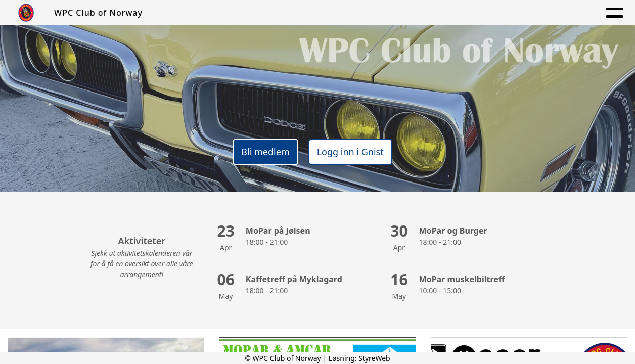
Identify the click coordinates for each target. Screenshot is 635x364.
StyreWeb (374, 358)
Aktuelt (352, 13)
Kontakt (472, 13)
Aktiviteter (409, 13)
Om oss (305, 13)
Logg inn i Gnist (350, 152)
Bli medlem (265, 152)
